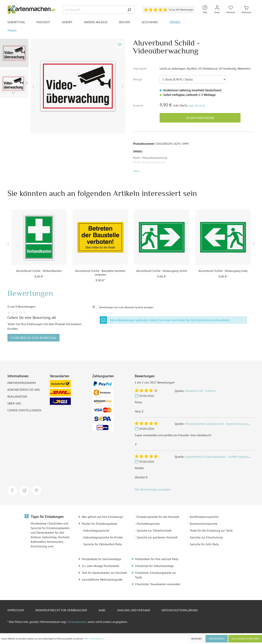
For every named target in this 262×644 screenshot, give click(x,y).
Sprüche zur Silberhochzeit (154, 530)
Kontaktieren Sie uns (24, 390)
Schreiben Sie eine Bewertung (33, 338)
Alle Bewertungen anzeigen (153, 489)
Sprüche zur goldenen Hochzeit (157, 537)
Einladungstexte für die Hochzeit (158, 517)
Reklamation (17, 396)
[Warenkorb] (246, 10)
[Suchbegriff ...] (93, 10)
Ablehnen (196, 639)
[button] (137, 171)
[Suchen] (129, 10)
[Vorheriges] (33, 86)
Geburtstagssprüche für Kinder (103, 537)
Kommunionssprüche (204, 524)
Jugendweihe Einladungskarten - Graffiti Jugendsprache (221, 457)
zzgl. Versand (197, 105)
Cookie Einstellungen (24, 410)
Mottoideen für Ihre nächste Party (157, 559)
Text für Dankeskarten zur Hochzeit (104, 573)
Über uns (14, 403)
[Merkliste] (231, 10)
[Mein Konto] (217, 10)
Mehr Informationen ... (95, 639)
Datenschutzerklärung (180, 610)
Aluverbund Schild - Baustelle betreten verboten (100, 273)
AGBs (102, 610)
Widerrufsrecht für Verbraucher (61, 610)
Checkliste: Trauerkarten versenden (158, 584)
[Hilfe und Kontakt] (205, 10)
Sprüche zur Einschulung (206, 537)
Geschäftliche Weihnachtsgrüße (102, 580)
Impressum (16, 610)
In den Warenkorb (200, 118)
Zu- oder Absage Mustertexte (100, 566)
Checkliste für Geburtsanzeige (154, 566)
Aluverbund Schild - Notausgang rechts (162, 271)
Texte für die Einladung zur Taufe (211, 530)
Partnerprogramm (22, 383)
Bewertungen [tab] (30, 293)
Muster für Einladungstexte (100, 524)
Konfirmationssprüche (204, 517)
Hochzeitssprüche (148, 524)
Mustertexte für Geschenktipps (102, 559)
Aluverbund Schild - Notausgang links (223, 271)
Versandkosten (77, 622)
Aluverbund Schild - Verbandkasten (39, 271)
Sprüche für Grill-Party (204, 544)
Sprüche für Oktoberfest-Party (102, 544)
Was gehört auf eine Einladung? (102, 517)
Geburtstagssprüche (96, 530)
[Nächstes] (122, 86)
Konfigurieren (217, 639)
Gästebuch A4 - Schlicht (200, 391)
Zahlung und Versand (134, 610)
